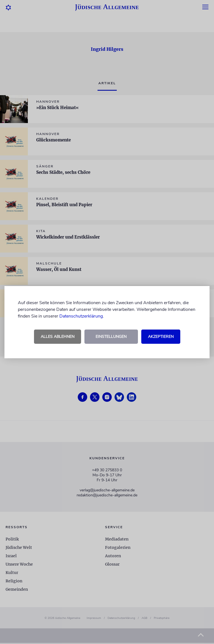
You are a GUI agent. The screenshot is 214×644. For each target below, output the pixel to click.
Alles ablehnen (58, 337)
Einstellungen (111, 337)
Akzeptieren (161, 337)
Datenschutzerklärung (81, 316)
